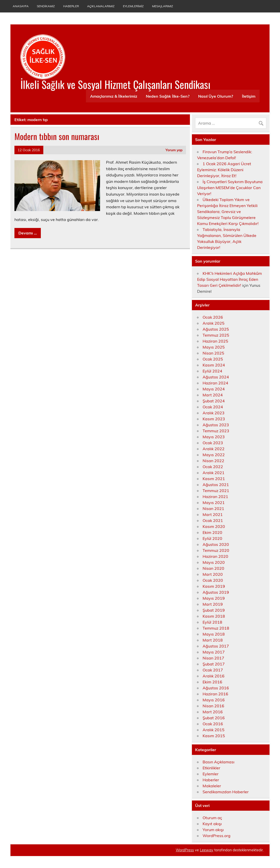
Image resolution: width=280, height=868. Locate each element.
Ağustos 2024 (216, 377)
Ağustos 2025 (216, 329)
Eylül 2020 (212, 538)
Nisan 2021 (213, 508)
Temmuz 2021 (216, 491)
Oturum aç (212, 818)
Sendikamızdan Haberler (226, 792)
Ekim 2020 (212, 532)
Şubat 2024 (214, 401)
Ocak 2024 (213, 407)
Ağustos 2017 (216, 646)
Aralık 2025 (214, 323)
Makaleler (212, 786)
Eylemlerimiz (133, 6)
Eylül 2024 (212, 371)
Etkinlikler (211, 768)
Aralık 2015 (214, 730)
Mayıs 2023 (214, 437)
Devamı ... (28, 233)
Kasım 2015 (214, 736)
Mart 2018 (213, 640)
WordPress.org (217, 836)
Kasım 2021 (214, 479)
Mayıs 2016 (214, 700)
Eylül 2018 (212, 622)
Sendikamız (46, 6)
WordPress (185, 850)
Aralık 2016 (214, 676)
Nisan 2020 (213, 568)
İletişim (249, 96)
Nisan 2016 (213, 706)
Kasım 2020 (214, 526)
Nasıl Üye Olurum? (216, 96)
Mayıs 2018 (214, 634)
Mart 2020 (213, 574)
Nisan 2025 (213, 353)
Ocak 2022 (213, 467)
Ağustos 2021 (216, 485)
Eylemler (211, 774)
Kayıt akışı (212, 824)
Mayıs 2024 (214, 389)
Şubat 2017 (214, 664)
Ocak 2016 (213, 724)
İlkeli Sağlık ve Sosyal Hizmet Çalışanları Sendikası (115, 84)
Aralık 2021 (214, 473)
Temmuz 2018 (216, 628)
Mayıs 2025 (214, 347)
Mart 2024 (213, 395)
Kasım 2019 (214, 586)
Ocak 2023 (213, 443)
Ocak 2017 (213, 670)
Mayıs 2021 (214, 503)
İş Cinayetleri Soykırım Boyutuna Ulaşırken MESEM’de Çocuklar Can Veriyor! (230, 188)
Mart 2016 (213, 712)
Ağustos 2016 (216, 688)
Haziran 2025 (215, 341)
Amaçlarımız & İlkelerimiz (114, 96)
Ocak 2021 (213, 520)
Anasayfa (21, 6)
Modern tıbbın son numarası (57, 136)
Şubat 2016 (214, 718)
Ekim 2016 (212, 682)
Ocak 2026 (213, 317)
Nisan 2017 (213, 658)
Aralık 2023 (214, 413)
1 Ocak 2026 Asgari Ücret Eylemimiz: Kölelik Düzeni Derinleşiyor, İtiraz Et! (224, 170)
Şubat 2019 (214, 610)
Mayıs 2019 (214, 598)
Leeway (207, 850)
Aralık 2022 (214, 449)
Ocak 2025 (213, 359)
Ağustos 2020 (216, 544)
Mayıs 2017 (214, 652)
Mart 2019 (213, 604)
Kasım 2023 (214, 419)
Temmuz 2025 (216, 335)
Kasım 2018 (214, 616)
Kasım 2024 (214, 365)
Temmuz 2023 (216, 431)
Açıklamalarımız (101, 6)
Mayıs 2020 (214, 562)
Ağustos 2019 (216, 592)
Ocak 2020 (213, 580)
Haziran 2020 (215, 556)
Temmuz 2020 (216, 550)
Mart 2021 (213, 514)
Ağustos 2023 (216, 425)
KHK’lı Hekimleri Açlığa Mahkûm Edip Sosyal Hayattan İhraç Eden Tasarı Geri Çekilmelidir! (229, 279)
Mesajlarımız (163, 6)
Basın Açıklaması (219, 762)
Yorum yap (174, 150)
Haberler (71, 6)
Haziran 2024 (215, 383)
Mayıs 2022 (214, 455)
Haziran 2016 (215, 694)
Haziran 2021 (215, 497)
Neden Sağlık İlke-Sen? (168, 96)
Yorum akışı (213, 830)
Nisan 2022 (213, 461)
